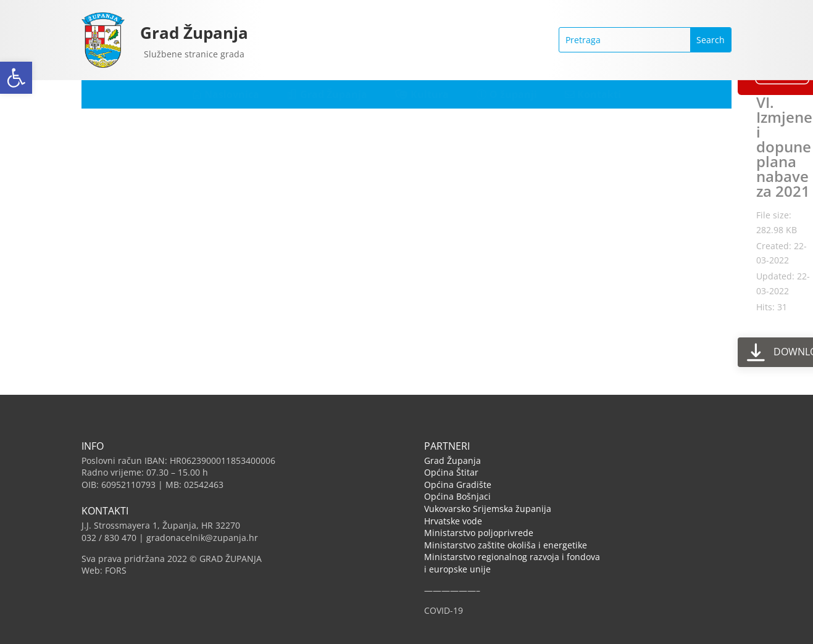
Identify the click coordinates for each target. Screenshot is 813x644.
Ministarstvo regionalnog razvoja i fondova (512, 557)
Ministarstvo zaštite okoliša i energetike (506, 545)
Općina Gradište (458, 485)
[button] (16, 78)
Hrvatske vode (453, 521)
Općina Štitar (451, 472)
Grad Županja (194, 33)
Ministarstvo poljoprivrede (479, 533)
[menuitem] (226, 94)
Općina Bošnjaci (457, 496)
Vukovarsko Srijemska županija (488, 509)
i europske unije (457, 569)
